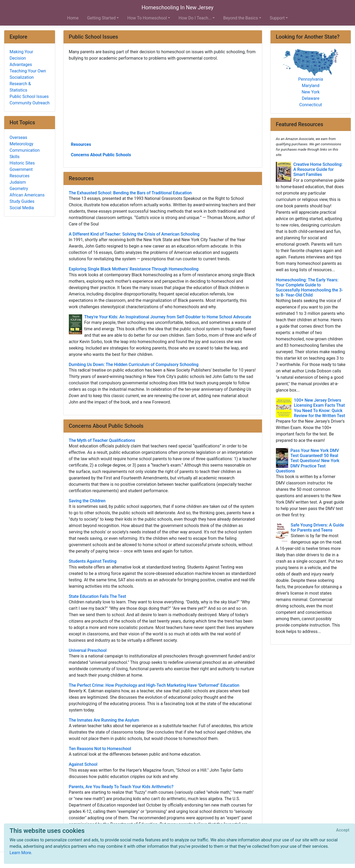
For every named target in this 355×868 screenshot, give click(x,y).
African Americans (27, 195)
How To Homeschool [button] (147, 18)
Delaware (311, 98)
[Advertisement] (163, 101)
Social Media (22, 208)
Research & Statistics (20, 87)
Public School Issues (29, 96)
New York (311, 92)
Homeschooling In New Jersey (177, 7)
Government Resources (21, 173)
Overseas (18, 137)
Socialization (22, 77)
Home (73, 18)
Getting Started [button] (102, 18)
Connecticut (311, 105)
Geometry (19, 189)
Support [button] (277, 18)
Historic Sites (22, 163)
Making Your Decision (21, 55)
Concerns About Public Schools (101, 155)
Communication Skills (25, 153)
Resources (81, 144)
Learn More (20, 853)
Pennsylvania (311, 79)
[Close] (343, 830)
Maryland (311, 86)
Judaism (18, 182)
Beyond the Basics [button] (241, 18)
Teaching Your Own (28, 71)
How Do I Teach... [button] (195, 18)
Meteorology (21, 144)
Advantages (21, 65)
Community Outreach (30, 103)
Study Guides (22, 201)
